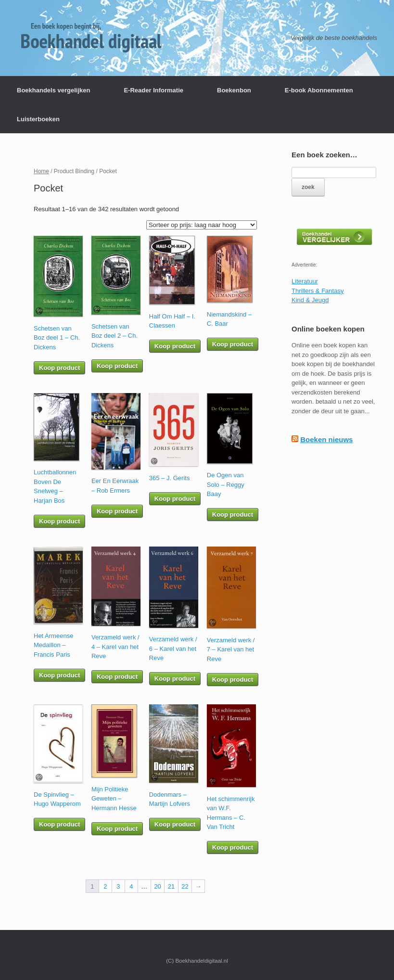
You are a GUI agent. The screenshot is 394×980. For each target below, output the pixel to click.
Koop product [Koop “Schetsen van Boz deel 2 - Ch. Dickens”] (117, 366)
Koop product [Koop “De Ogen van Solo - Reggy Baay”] (233, 515)
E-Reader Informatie (153, 90)
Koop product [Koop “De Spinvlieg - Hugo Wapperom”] (59, 824)
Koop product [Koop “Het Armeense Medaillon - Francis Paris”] (59, 675)
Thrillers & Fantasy (318, 291)
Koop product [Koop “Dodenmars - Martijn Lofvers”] (175, 824)
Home (41, 171)
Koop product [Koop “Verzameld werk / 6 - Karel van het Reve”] (175, 679)
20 (157, 886)
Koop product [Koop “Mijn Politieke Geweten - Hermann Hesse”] (117, 829)
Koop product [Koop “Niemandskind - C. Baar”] (233, 344)
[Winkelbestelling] (202, 225)
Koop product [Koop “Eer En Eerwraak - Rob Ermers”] (117, 511)
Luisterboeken (38, 119)
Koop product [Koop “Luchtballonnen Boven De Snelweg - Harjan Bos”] (59, 521)
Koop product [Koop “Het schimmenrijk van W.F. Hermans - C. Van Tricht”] (233, 847)
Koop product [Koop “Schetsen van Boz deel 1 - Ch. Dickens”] (59, 368)
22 (185, 886)
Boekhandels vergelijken (53, 90)
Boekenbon (234, 90)
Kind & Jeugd (310, 300)
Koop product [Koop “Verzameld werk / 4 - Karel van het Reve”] (117, 677)
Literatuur (305, 281)
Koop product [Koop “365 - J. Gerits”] (175, 499)
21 (171, 886)
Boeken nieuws (326, 439)
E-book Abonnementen (319, 90)
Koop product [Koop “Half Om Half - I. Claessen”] (175, 346)
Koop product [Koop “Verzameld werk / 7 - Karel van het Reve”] (233, 680)
